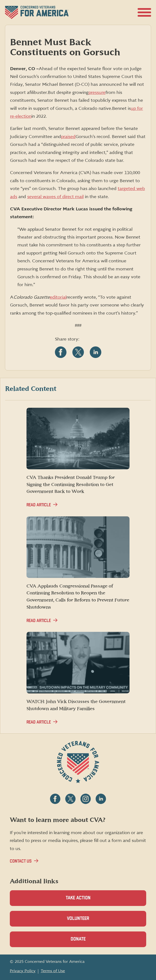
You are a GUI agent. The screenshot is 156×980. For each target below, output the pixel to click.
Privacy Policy (23, 971)
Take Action (78, 898)
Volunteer (87, 921)
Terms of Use (53, 971)
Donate (87, 942)
